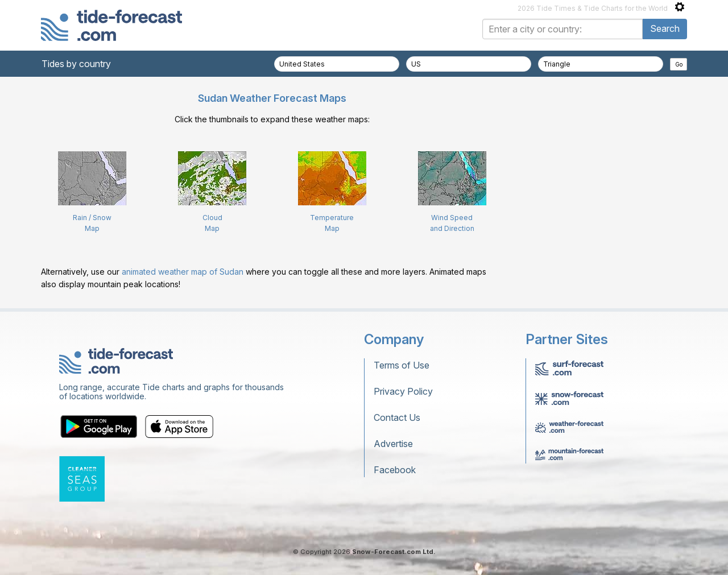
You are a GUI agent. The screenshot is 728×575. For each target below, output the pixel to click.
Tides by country (76, 64)
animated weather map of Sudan (183, 272)
